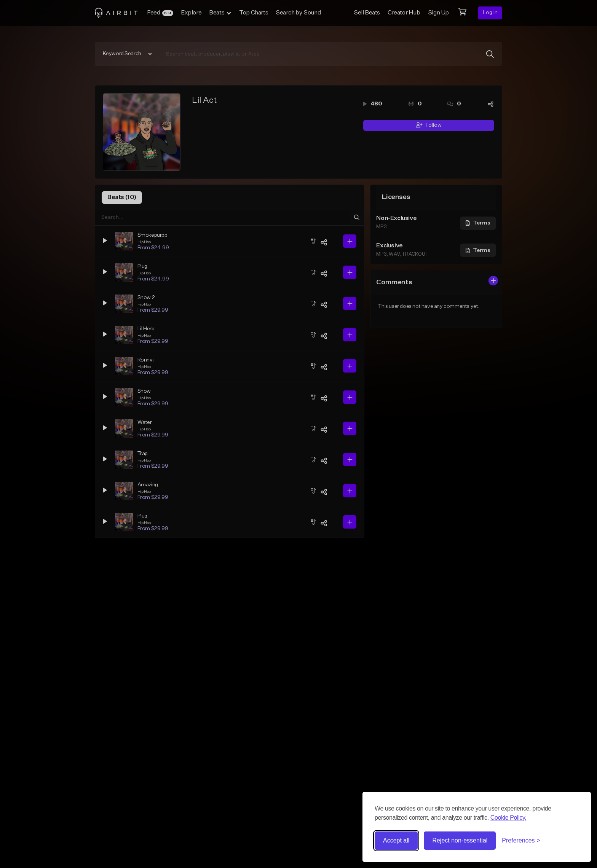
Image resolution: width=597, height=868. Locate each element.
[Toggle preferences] (521, 841)
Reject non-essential (460, 840)
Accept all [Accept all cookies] (396, 840)
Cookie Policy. (508, 818)
